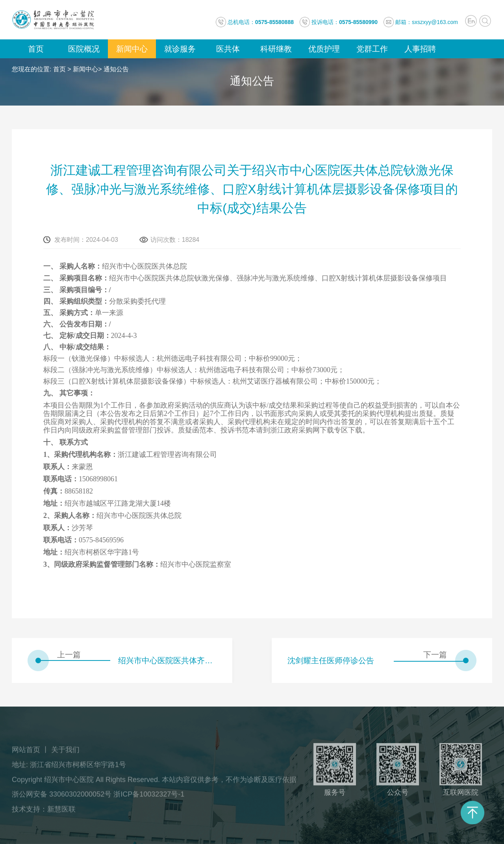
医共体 (228, 49)
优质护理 (324, 49)
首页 (36, 49)
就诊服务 (180, 49)
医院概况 (84, 49)
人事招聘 (420, 49)
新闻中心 (132, 49)
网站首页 (26, 752)
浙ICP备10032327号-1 (149, 797)
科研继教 (276, 49)
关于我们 (65, 752)
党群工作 (372, 49)
